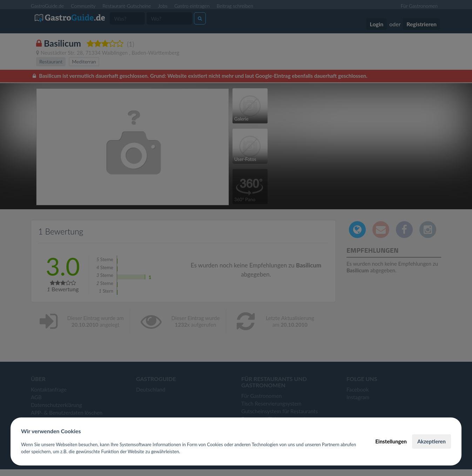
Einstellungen (391, 441)
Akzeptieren (431, 441)
